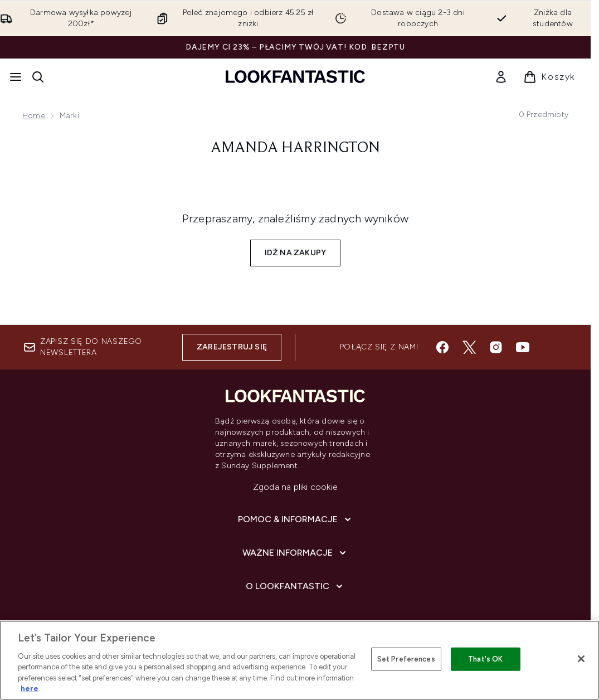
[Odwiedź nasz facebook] (442, 347)
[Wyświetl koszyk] (549, 77)
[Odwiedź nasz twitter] (469, 347)
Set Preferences (406, 659)
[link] (501, 77)
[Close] (581, 659)
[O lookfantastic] (295, 586)
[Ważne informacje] (295, 553)
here (30, 689)
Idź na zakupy (296, 253)
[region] (299, 660)
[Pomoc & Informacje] (296, 519)
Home (34, 116)
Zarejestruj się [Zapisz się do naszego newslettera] (232, 347)
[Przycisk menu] (16, 77)
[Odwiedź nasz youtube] (523, 347)
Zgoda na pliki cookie (295, 487)
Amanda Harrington (295, 148)
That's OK (485, 659)
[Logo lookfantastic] (295, 77)
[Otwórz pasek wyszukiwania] (38, 77)
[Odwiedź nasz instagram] (496, 347)
